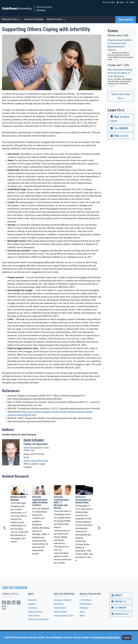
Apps (82, 612)
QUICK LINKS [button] (109, 2)
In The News (86, 600)
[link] (121, 119)
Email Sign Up (126, 20)
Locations (33, 608)
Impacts (32, 604)
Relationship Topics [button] (11, 19)
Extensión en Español (38, 619)
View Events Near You (121, 96)
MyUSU (120, 2)
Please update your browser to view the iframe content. (121, 62)
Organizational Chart (64, 616)
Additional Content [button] (56, 19)
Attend (120, 614)
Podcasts (84, 608)
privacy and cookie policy (106, 637)
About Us (32, 600)
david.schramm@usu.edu (36, 461)
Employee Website (63, 600)
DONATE (116, 595)
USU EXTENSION (15, 588)
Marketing (59, 604)
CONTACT (119, 602)
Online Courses (35, 612)
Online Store (34, 616)
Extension (41, 10)
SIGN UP (118, 608)
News (82, 616)
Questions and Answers (34, 19)
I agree (127, 637)
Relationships (44, 7)
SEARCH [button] (131, 2)
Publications (86, 604)
